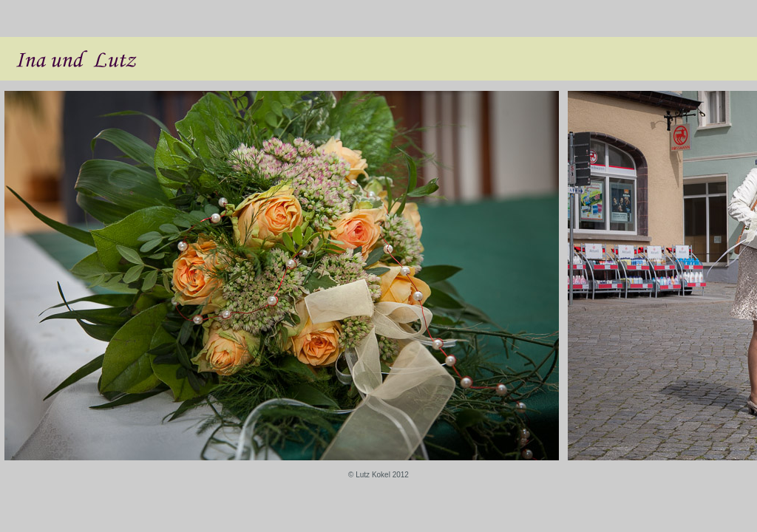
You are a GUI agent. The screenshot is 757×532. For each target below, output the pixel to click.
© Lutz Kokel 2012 (378, 475)
